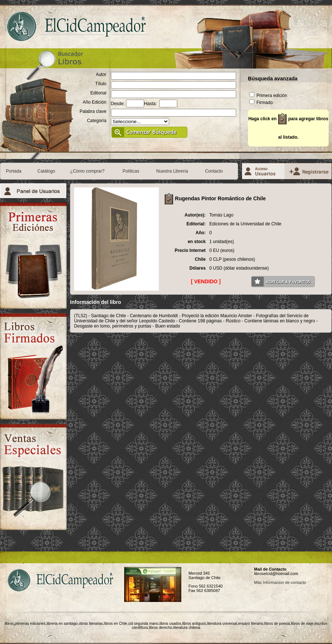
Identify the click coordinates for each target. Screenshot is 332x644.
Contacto (214, 171)
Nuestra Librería (172, 171)
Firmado (261, 103)
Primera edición (268, 96)
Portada (14, 171)
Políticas (131, 171)
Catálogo (46, 171)
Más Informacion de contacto (280, 582)
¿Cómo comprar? (87, 171)
